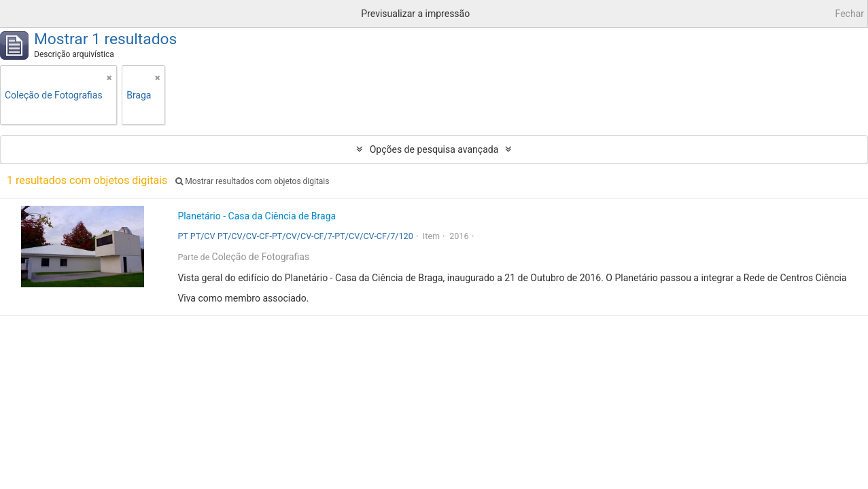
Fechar (850, 14)
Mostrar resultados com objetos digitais (252, 181)
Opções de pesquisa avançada (434, 149)
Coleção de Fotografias (261, 257)
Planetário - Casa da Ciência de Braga (257, 216)
